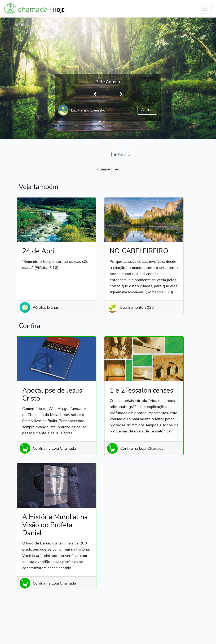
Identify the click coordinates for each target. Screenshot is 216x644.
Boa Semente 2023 (137, 307)
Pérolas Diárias (46, 307)
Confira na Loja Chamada (54, 448)
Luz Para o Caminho (88, 110)
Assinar (147, 110)
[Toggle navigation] (205, 9)
